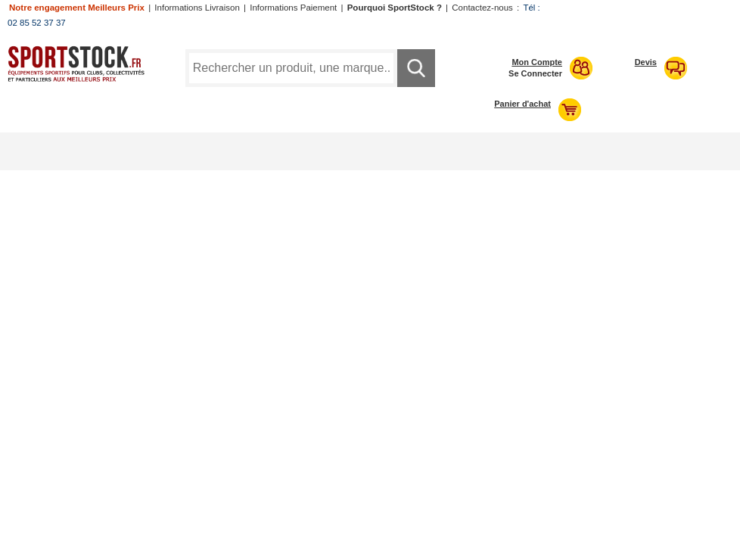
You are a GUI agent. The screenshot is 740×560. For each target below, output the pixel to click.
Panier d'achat (522, 104)
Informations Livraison (197, 8)
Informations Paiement (293, 8)
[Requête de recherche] (291, 68)
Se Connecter (535, 73)
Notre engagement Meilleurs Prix (77, 8)
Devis (646, 62)
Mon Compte (537, 62)
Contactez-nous (482, 8)
